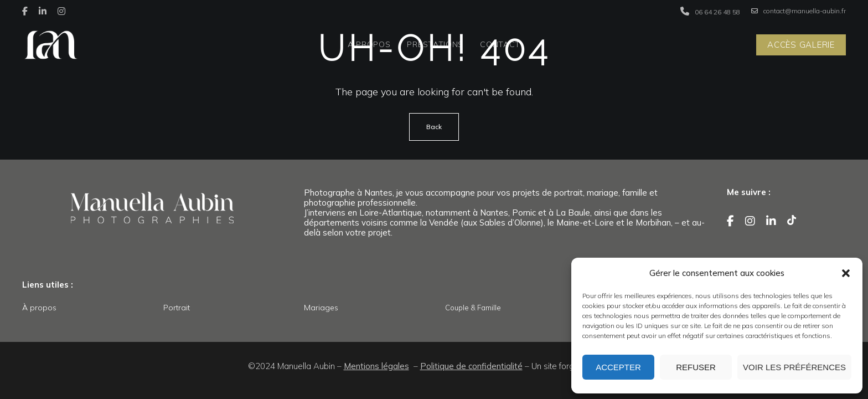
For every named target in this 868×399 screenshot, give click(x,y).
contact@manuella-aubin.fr (799, 11)
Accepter (618, 367)
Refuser (696, 367)
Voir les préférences (794, 367)
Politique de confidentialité (471, 366)
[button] (846, 273)
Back (434, 127)
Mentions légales (376, 366)
